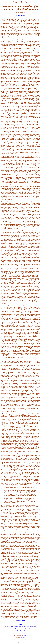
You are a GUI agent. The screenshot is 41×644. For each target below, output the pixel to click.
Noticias (14, 631)
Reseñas (31, 629)
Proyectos (27, 629)
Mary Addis (25, 635)
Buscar (21, 631)
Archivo (24, 631)
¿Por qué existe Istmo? (9, 627)
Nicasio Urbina (21, 620)
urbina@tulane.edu (21, 15)
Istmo (20, 624)
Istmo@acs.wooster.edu (20, 639)
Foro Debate (18, 631)
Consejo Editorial (12, 629)
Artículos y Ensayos (22, 629)
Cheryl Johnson (22, 638)
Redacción (17, 629)
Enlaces (27, 631)
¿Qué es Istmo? (16, 627)
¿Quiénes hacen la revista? (23, 627)
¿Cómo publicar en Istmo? (31, 627)
